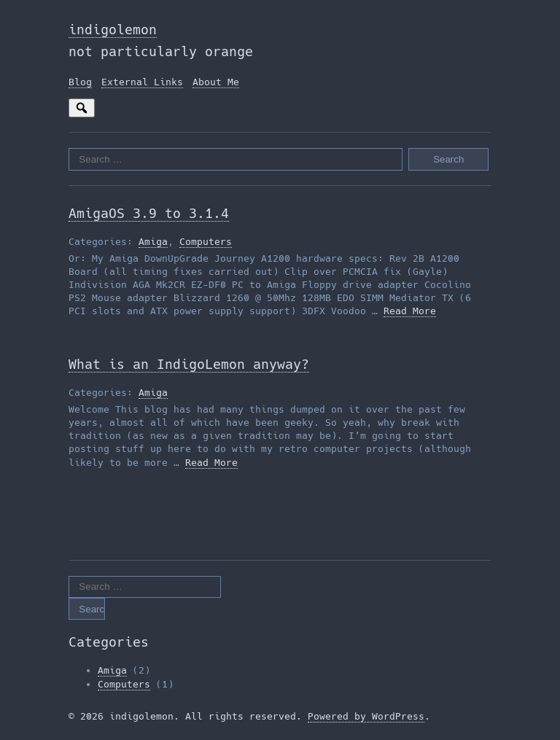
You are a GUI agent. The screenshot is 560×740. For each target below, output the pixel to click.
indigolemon (113, 30)
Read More (410, 311)
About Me (216, 82)
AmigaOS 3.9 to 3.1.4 (149, 213)
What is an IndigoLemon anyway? (189, 364)
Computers (206, 242)
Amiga (153, 242)
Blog (80, 82)
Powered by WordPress (366, 716)
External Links (142, 82)
